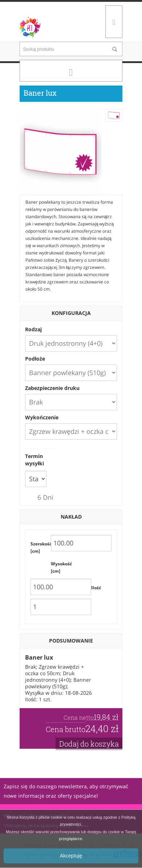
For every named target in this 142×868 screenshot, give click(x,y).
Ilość (96, 588)
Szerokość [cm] (41, 547)
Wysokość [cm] (61, 567)
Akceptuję (71, 856)
